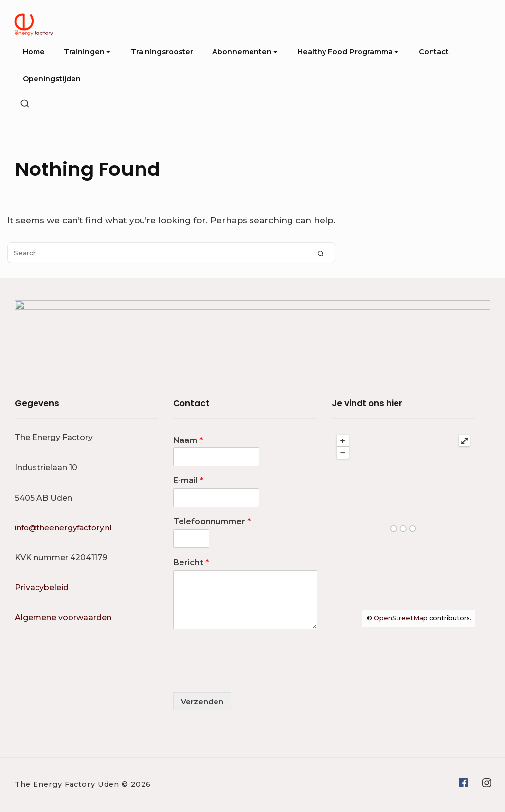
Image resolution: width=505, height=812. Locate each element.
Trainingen (88, 52)
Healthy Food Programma (348, 52)
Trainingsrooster (162, 52)
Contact (434, 52)
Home (34, 52)
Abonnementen (245, 52)
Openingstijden (52, 79)
